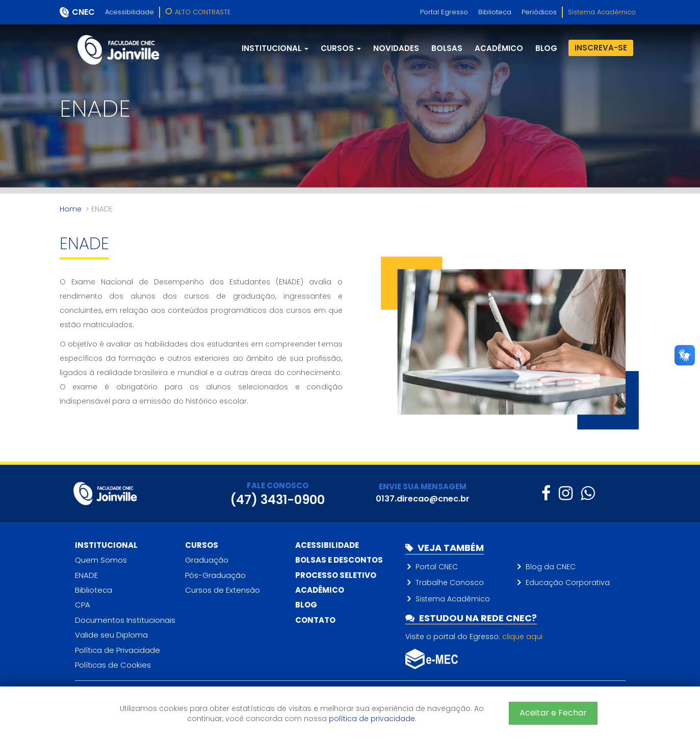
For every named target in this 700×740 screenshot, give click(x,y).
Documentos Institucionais (125, 620)
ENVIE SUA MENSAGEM (423, 486)
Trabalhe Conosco (450, 583)
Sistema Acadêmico (602, 12)
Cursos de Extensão (223, 590)
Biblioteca (495, 12)
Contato (315, 620)
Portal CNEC (437, 567)
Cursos (202, 545)
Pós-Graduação (215, 575)
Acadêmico (499, 48)
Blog (306, 605)
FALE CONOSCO (278, 485)
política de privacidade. (373, 719)
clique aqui (522, 637)
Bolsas (447, 48)
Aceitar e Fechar (553, 713)
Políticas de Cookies (113, 665)
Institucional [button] (275, 48)
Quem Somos (101, 560)
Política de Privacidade (118, 650)
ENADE (86, 575)
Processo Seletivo (336, 575)
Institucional (106, 545)
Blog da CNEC (551, 567)
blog (546, 48)
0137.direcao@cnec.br (423, 499)
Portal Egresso (444, 12)
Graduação (207, 560)
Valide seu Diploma (111, 635)
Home (71, 209)
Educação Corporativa (568, 583)
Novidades (396, 48)
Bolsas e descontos (339, 560)
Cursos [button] (341, 48)
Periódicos (539, 12)
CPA (83, 605)
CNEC (83, 12)
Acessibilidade (129, 12)
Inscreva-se (601, 48)
